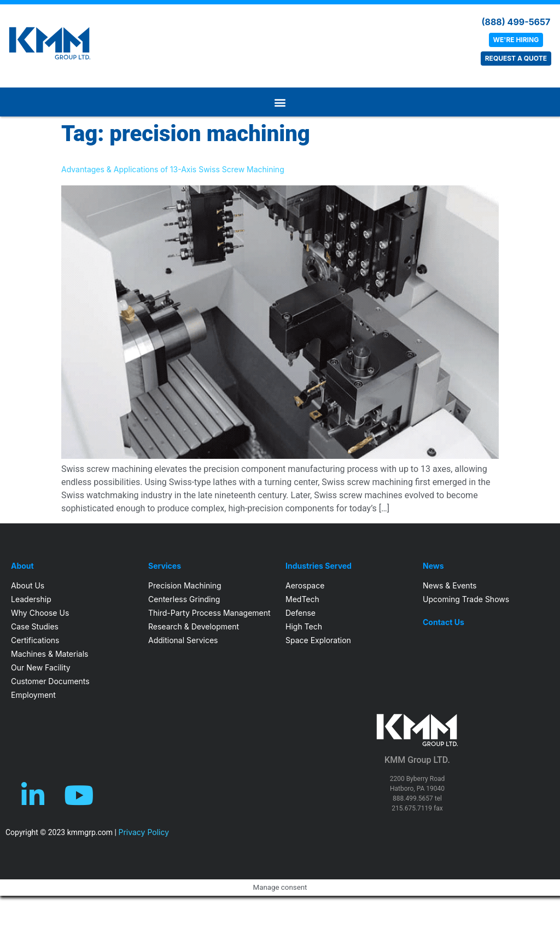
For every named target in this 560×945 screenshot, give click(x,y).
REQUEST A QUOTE (516, 58)
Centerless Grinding (184, 599)
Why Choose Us (40, 613)
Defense (301, 613)
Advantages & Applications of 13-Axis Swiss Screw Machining (173, 169)
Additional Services (183, 640)
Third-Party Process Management (209, 613)
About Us (28, 585)
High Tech (304, 626)
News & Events (450, 585)
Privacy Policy (144, 832)
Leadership (31, 599)
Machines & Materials (49, 654)
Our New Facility (41, 667)
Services (165, 566)
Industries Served (319, 566)
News (433, 566)
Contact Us (444, 622)
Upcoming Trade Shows (466, 599)
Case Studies (35, 626)
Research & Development (194, 626)
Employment (33, 695)
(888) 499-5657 (516, 22)
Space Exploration (318, 640)
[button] (280, 102)
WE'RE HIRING (516, 40)
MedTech (302, 599)
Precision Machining (185, 585)
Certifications (35, 640)
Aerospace (305, 585)
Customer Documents (50, 681)
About (22, 566)
